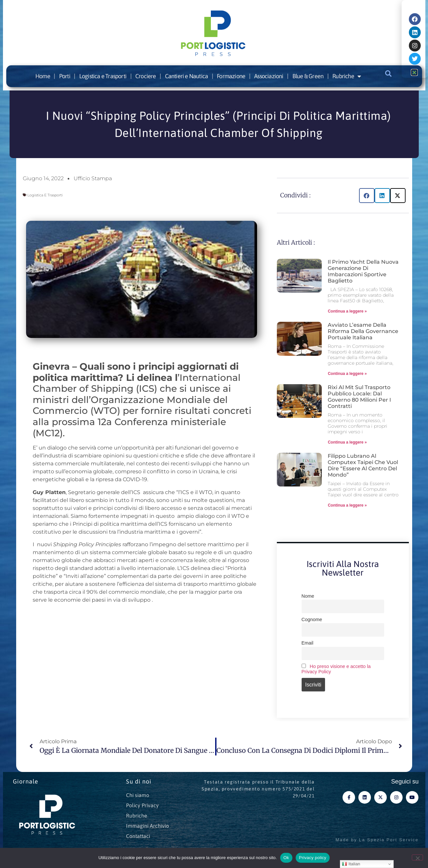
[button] (388, 74)
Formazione (231, 76)
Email (308, 643)
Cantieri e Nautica (187, 76)
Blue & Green (308, 76)
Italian (351, 864)
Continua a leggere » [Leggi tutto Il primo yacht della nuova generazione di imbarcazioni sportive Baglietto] (347, 311)
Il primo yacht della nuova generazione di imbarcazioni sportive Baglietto (363, 271)
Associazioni (269, 76)
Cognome (312, 619)
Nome (308, 596)
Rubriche (346, 76)
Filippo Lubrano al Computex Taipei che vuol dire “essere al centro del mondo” (363, 466)
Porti (65, 76)
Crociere (146, 76)
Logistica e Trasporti (103, 76)
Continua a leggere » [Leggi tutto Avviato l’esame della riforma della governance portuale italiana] (347, 374)
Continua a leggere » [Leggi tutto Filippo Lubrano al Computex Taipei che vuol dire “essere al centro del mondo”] (347, 505)
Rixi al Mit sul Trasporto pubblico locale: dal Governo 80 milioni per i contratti (359, 397)
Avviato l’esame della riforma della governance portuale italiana (363, 331)
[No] (417, 857)
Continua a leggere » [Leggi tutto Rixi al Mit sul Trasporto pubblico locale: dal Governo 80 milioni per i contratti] (347, 442)
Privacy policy (313, 858)
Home (43, 76)
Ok (286, 858)
